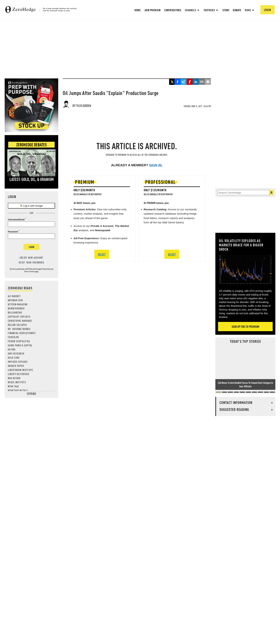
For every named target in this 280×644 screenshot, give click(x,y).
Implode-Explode (18, 362)
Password (13, 232)
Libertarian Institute (20, 370)
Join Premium (152, 10)
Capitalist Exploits (19, 317)
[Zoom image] (245, 270)
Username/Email (16, 220)
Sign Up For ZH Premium (245, 326)
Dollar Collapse (17, 325)
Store (226, 10)
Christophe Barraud (20, 321)
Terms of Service (29, 271)
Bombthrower (16, 308)
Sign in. (156, 165)
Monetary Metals (18, 390)
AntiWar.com (15, 300)
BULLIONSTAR (15, 312)
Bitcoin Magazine (18, 304)
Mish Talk (13, 386)
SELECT (102, 254)
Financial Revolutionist (22, 333)
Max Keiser (14, 378)
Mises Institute (17, 382)
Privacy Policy (46, 269)
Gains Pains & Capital (20, 345)
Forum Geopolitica (19, 341)
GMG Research (16, 353)
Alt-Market (14, 296)
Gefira (12, 349)
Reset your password (31, 262)
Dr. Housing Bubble (19, 329)
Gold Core (14, 358)
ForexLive (13, 337)
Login (31, 247)
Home (138, 10)
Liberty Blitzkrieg (19, 374)
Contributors (173, 10)
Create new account (32, 258)
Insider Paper (16, 366)
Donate (237, 10)
